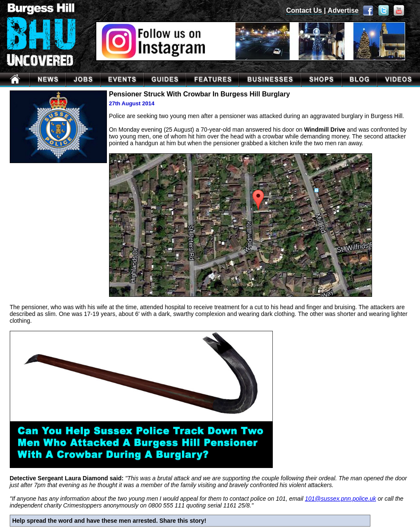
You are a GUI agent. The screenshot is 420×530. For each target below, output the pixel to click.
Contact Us (304, 10)
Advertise (343, 10)
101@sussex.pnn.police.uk (341, 499)
